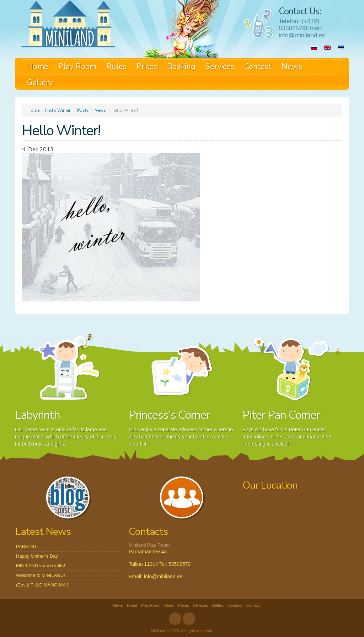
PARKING (26, 546)
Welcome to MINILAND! (41, 575)
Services (220, 67)
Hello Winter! (58, 110)
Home (38, 67)
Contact (258, 67)
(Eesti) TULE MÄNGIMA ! (42, 585)
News (292, 67)
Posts (83, 110)
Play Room (77, 67)
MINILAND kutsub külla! (41, 566)
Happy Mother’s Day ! (38, 556)
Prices (147, 67)
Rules (116, 67)
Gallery (40, 83)
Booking (181, 67)
